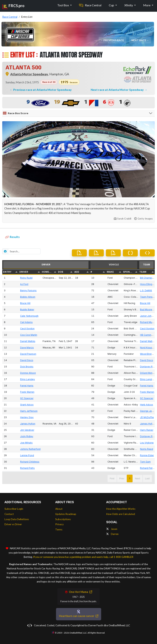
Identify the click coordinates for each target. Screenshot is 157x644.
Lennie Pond (27, 455)
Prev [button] (122, 478)
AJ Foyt (24, 284)
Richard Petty (27, 468)
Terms (59, 529)
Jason (112, 529)
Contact (9, 514)
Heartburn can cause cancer (79, 616)
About (59, 509)
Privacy (59, 524)
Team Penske (148, 297)
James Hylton (28, 424)
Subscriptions (63, 519)
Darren (112, 534)
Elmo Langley (28, 379)
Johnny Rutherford (30, 449)
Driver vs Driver (13, 524)
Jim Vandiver (27, 430)
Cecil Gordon (27, 329)
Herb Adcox (147, 405)
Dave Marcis (27, 348)
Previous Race (114, 40)
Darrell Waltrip (28, 341)
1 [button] (130, 478)
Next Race (139, 40)
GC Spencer (27, 398)
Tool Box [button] (63, 5)
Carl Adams (26, 322)
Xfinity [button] (129, 5)
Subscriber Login (14, 509)
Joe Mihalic (26, 443)
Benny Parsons (28, 290)
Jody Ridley (27, 436)
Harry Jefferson (29, 411)
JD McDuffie (147, 417)
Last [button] (147, 478)
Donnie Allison (28, 373)
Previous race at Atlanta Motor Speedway (42, 90)
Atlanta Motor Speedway (29, 74)
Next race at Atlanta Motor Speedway (118, 90)
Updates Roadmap (66, 514)
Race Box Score (16, 113)
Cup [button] (112, 5)
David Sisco (27, 360)
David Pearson (28, 354)
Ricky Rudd (26, 278)
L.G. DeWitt (146, 290)
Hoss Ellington (148, 284)
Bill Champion (147, 278)
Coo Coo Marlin (29, 335)
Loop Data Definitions (17, 519)
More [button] (147, 5)
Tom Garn (145, 462)
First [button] (112, 478)
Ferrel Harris (27, 386)
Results (12, 237)
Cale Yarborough (29, 316)
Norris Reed (147, 449)
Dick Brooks (27, 367)
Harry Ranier (147, 430)
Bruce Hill (25, 303)
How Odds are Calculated (121, 514)
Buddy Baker (27, 310)
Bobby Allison (28, 297)
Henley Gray (27, 417)
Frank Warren (27, 392)
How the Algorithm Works (121, 509)
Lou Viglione (147, 443)
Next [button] (138, 478)
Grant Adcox (27, 405)
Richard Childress (30, 462)
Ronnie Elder (147, 455)
